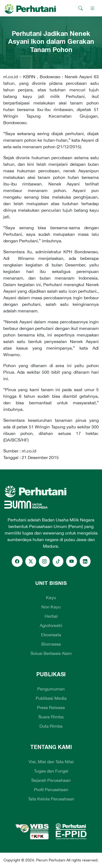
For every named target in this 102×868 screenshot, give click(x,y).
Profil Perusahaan (51, 789)
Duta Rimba (51, 726)
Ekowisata (51, 635)
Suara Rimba (51, 717)
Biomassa (51, 644)
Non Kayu (51, 607)
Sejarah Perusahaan (51, 780)
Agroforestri (51, 625)
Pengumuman (51, 689)
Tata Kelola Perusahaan (51, 799)
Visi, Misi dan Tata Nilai (51, 762)
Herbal (51, 616)
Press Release (51, 707)
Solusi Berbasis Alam (51, 653)
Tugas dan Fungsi (51, 771)
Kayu (51, 597)
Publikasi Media (51, 698)
